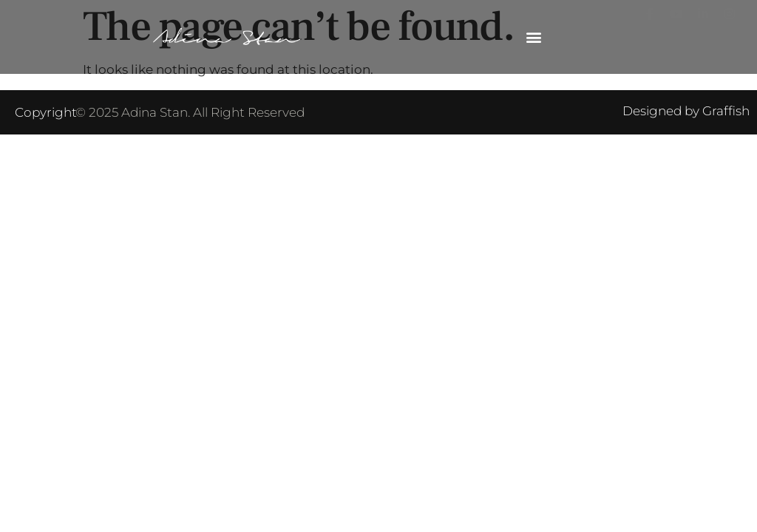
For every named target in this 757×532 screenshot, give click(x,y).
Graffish (726, 111)
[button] (533, 37)
